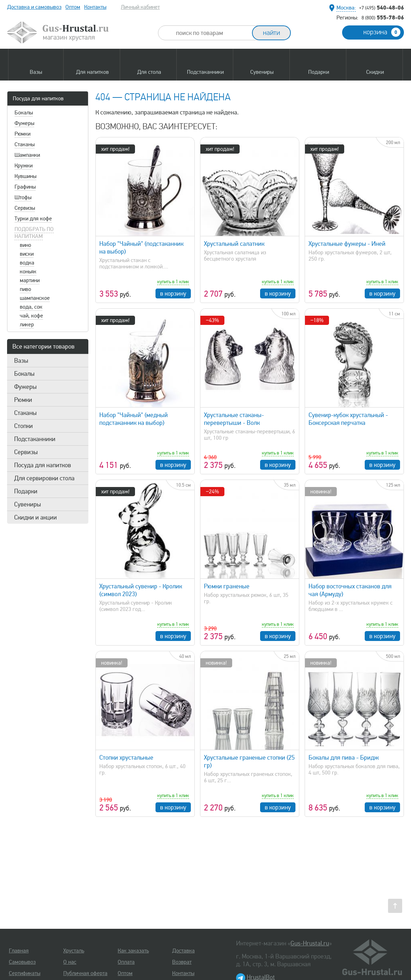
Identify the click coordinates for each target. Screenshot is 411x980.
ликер (27, 325)
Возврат (182, 962)
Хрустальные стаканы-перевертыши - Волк (234, 419)
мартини (30, 280)
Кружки (24, 166)
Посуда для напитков (38, 99)
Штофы (23, 197)
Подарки (26, 491)
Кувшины (25, 176)
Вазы (21, 361)
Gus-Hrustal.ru (310, 943)
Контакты (95, 7)
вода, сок (31, 307)
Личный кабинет (140, 7)
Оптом (73, 7)
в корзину (173, 293)
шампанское (35, 298)
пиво (25, 289)
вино (25, 245)
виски (27, 254)
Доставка (183, 951)
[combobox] (211, 33)
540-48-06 (381, 7)
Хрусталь (74, 951)
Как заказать (133, 951)
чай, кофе (31, 316)
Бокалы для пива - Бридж (344, 758)
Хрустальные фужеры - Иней (347, 244)
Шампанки (27, 155)
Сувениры (28, 504)
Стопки (24, 426)
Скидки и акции (36, 517)
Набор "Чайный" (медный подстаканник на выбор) (134, 419)
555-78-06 (383, 17)
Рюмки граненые (227, 586)
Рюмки (22, 134)
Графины (25, 187)
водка (27, 263)
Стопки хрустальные (126, 758)
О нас (70, 962)
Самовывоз (22, 962)
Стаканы (25, 144)
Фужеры (24, 123)
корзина (382, 32)
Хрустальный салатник (234, 244)
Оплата (126, 962)
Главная (19, 951)
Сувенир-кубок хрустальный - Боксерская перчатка (348, 419)
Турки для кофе (33, 219)
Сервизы (25, 208)
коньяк (28, 272)
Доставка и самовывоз (34, 7)
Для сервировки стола (44, 478)
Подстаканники (35, 439)
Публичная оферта (85, 973)
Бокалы (24, 113)
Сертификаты (25, 973)
